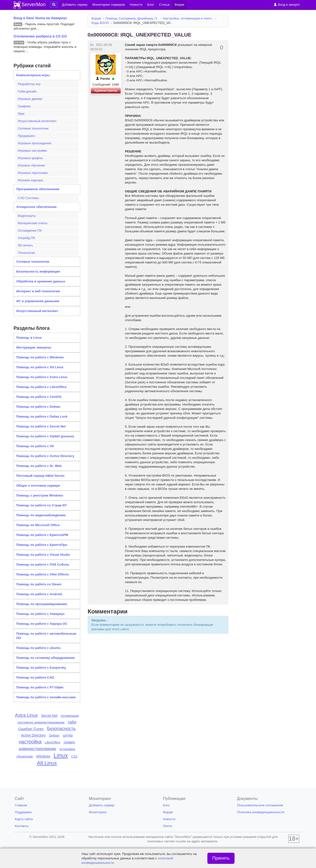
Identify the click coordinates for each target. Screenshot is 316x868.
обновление (25, 757)
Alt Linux (47, 763)
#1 (92, 45)
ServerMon (34, 4)
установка (67, 749)
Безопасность (61, 729)
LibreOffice (52, 742)
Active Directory (33, 735)
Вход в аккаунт (287, 5)
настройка (30, 742)
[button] (54, 5)
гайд (72, 722)
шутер (68, 735)
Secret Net (49, 716)
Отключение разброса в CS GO (40, 36)
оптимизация (70, 716)
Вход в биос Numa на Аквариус (40, 18)
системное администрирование (41, 722)
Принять (221, 858)
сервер (69, 742)
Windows (43, 756)
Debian (54, 735)
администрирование (38, 749)
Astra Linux (26, 715)
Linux (61, 755)
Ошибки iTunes (31, 729)
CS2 (74, 756)
